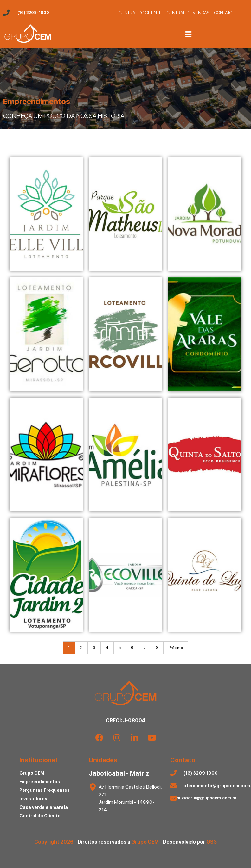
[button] (188, 34)
